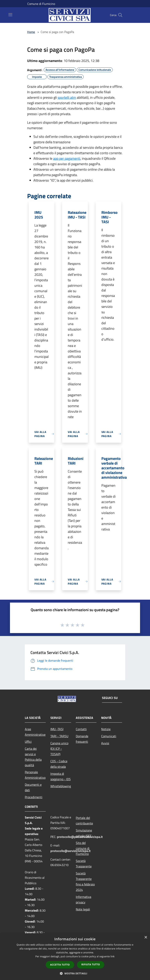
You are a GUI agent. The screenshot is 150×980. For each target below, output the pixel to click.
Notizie (106, 729)
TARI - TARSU (59, 736)
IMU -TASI (57, 729)
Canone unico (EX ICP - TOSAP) (59, 749)
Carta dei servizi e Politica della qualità (33, 757)
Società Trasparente (84, 864)
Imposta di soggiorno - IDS (61, 776)
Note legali (83, 909)
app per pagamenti (67, 158)
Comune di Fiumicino (41, 4)
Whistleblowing (61, 786)
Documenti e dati (33, 787)
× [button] (146, 937)
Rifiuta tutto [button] (91, 964)
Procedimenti (34, 797)
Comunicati (109, 736)
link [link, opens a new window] (113, 956)
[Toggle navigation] (10, 15)
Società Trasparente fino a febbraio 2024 (85, 881)
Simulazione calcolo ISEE (84, 833)
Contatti (81, 729)
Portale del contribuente (84, 821)
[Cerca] (120, 15)
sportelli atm (67, 97)
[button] (75, 973)
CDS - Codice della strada (59, 764)
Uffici (28, 742)
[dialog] (75, 957)
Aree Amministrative (35, 732)
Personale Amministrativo (35, 775)
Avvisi (105, 743)
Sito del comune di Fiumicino (83, 848)
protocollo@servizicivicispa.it (71, 851)
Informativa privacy (83, 899)
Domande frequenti (82, 739)
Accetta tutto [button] (60, 965)
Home (31, 32)
